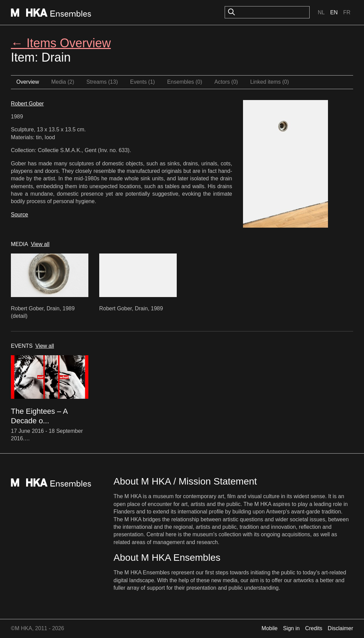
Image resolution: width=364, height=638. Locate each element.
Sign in (291, 628)
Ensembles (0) (185, 82)
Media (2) (63, 82)
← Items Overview (61, 43)
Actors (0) (226, 82)
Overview (28, 82)
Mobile (270, 628)
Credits (314, 628)
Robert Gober (27, 104)
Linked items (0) (270, 82)
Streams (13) (102, 82)
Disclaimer (340, 628)
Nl (321, 12)
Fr (347, 12)
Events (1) (143, 82)
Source (20, 215)
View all (40, 244)
